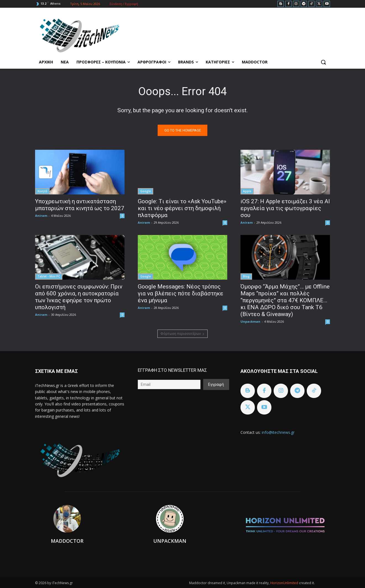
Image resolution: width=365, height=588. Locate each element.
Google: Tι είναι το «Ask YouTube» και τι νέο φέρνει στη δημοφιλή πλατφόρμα (182, 208)
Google (146, 191)
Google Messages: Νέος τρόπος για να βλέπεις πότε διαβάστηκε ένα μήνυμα (181, 293)
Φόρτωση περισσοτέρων (182, 334)
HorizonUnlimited (285, 583)
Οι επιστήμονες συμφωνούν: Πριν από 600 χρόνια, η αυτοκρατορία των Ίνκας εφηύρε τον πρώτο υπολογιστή (79, 297)
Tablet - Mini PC (49, 276)
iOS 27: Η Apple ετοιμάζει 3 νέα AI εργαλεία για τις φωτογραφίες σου (285, 208)
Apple (247, 191)
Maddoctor (67, 541)
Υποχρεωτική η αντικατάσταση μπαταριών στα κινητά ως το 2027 (80, 205)
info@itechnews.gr (278, 432)
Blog (246, 276)
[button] (323, 62)
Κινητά (42, 191)
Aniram (41, 216)
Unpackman (250, 321)
